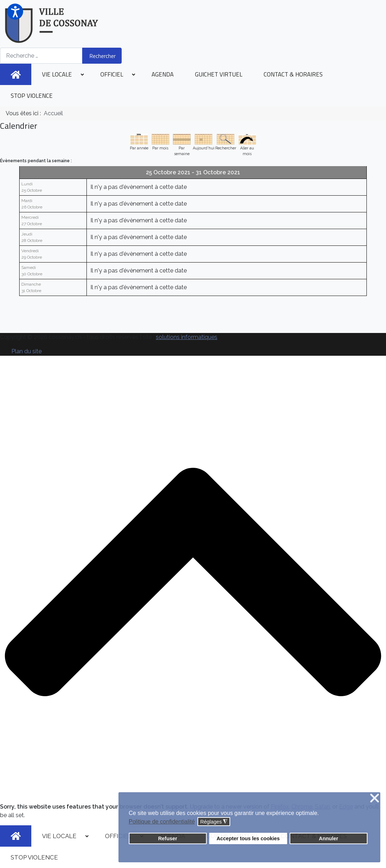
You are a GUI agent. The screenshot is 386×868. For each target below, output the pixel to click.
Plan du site (27, 351)
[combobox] (41, 56)
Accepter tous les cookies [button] (248, 838)
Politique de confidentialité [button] (162, 822)
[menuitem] (16, 74)
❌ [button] (375, 798)
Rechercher (102, 56)
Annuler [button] (328, 838)
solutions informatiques (187, 337)
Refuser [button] (168, 838)
